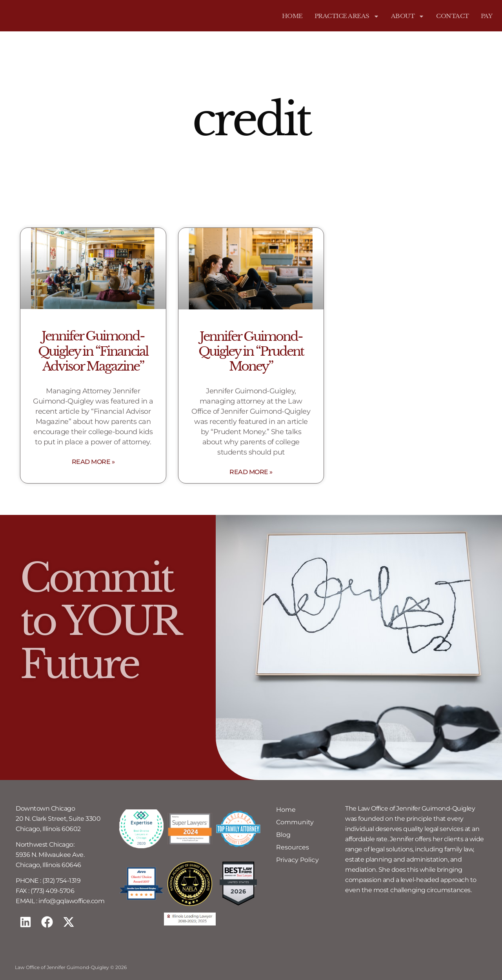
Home (292, 16)
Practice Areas (347, 16)
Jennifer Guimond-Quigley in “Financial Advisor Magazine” (93, 351)
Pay (487, 16)
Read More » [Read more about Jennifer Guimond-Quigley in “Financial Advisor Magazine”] (93, 462)
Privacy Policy (297, 860)
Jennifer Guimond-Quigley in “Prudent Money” (251, 352)
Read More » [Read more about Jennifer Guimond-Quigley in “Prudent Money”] (251, 472)
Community (295, 822)
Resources (293, 847)
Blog (283, 835)
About (408, 16)
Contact (453, 16)
